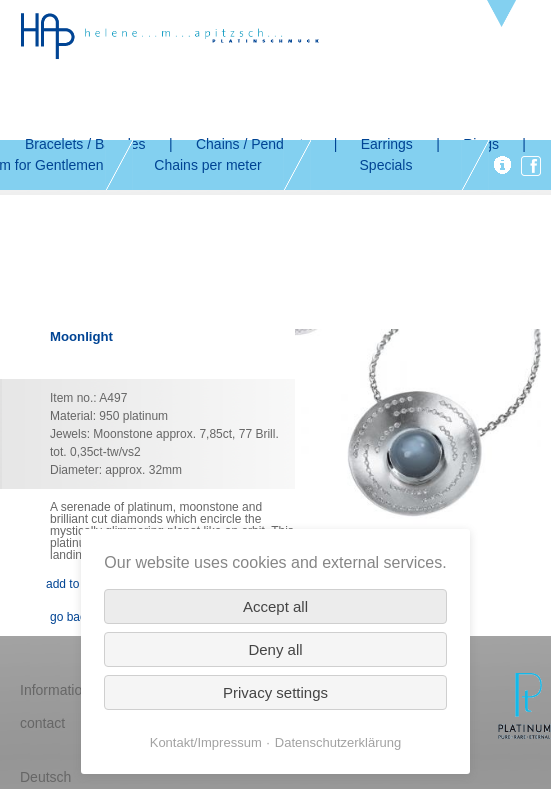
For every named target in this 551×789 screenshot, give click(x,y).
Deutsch (45, 777)
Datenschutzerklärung (338, 742)
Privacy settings (275, 692)
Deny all (275, 649)
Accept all (275, 606)
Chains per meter (207, 165)
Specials (386, 165)
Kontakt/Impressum (206, 742)
